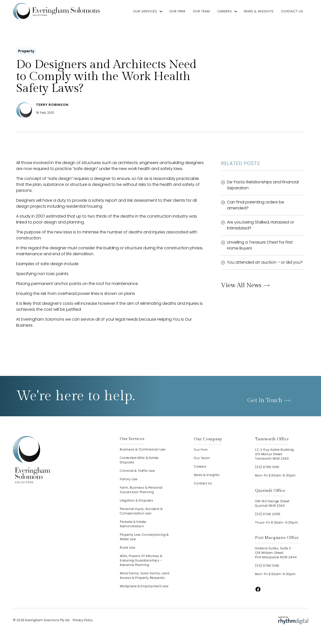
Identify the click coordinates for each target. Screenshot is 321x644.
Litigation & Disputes (137, 500)
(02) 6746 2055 (268, 514)
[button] (148, 11)
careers (225, 11)
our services (145, 11)
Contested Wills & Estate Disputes (139, 460)
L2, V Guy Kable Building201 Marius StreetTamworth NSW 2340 (274, 454)
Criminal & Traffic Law (137, 471)
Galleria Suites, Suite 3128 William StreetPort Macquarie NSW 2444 (276, 553)
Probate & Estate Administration (133, 524)
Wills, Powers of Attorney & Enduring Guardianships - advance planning (141, 560)
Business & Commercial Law (143, 449)
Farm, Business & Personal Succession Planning (141, 490)
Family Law (129, 479)
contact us (292, 11)
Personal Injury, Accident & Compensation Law (141, 511)
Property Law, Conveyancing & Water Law (144, 537)
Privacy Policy (83, 620)
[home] (56, 11)
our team (201, 11)
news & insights (259, 11)
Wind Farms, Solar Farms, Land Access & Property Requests (144, 575)
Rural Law (128, 547)
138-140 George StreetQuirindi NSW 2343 (272, 503)
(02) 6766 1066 (267, 467)
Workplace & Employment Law (144, 586)
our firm (177, 11)
